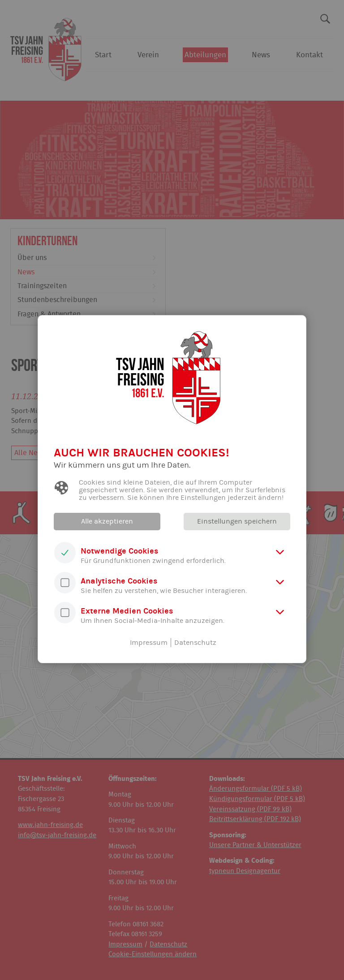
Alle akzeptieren (107, 521)
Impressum (149, 643)
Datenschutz (195, 643)
